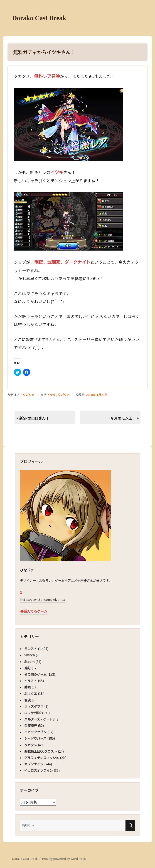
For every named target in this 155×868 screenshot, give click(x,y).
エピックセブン (35, 732)
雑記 (27, 668)
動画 (27, 687)
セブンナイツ (34, 764)
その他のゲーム (35, 674)
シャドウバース (35, 738)
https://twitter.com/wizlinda (43, 599)
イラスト (31, 681)
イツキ (51, 395)
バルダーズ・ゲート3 (39, 719)
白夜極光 (31, 726)
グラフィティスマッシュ (42, 758)
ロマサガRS (33, 713)
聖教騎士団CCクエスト (41, 751)
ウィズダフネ (34, 706)
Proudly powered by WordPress (64, 859)
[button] (68, 124)
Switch (30, 655)
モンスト (31, 649)
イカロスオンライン (39, 770)
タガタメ (29, 395)
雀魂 (27, 700)
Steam (29, 662)
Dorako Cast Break (39, 18)
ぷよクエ (31, 693)
